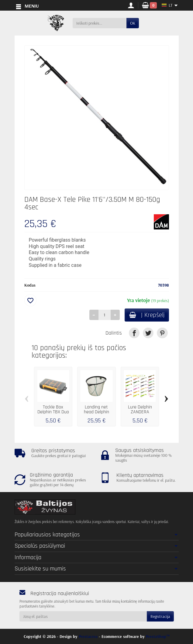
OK (133, 23)
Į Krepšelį (146, 315)
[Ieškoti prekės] (100, 23)
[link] (134, 334)
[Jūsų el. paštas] (83, 616)
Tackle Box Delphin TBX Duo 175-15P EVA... (53, 413)
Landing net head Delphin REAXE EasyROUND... (96, 415)
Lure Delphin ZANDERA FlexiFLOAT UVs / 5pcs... (140, 415)
